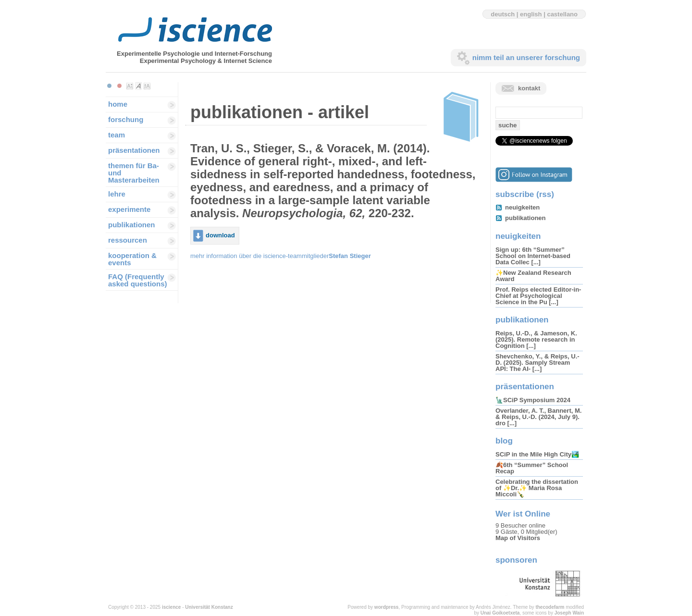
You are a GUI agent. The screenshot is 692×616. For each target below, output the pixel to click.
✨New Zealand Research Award (533, 276)
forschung (126, 119)
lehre (117, 194)
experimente (129, 209)
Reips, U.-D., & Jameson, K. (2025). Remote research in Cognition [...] (536, 339)
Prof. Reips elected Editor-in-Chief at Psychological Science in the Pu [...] (538, 296)
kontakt (529, 88)
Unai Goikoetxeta (500, 613)
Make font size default (138, 86)
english (531, 14)
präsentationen (134, 150)
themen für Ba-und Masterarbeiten (134, 173)
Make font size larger (147, 86)
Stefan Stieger (350, 256)
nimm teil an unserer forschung (526, 57)
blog (504, 441)
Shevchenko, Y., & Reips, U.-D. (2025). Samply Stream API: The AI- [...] (538, 363)
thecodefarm (550, 607)
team (117, 135)
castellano (562, 14)
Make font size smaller (130, 86)
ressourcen (128, 240)
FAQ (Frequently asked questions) (138, 280)
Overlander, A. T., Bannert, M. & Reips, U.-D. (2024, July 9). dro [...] (538, 417)
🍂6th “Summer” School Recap (532, 468)
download (220, 235)
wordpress (387, 607)
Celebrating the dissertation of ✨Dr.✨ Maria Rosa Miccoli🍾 (537, 488)
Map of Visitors (518, 538)
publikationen (132, 225)
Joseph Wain (569, 613)
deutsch (503, 14)
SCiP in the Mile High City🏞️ (537, 454)
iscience (171, 607)
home (118, 104)
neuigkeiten (522, 207)
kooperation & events (132, 259)
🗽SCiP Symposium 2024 (533, 400)
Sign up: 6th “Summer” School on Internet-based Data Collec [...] (533, 256)
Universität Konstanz (209, 607)
